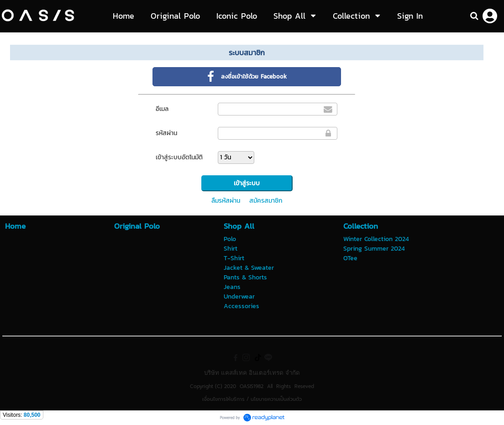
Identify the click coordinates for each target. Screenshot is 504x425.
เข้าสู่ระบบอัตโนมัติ (179, 157)
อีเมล (162, 109)
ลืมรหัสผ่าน (226, 201)
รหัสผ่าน (166, 133)
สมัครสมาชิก (266, 201)
